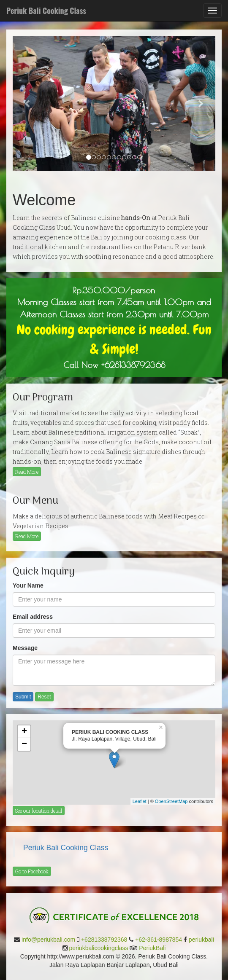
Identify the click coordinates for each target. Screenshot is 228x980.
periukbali (201, 940)
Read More (27, 472)
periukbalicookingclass (99, 948)
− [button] (24, 744)
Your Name (28, 585)
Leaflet (140, 801)
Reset (44, 697)
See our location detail (39, 811)
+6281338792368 (104, 940)
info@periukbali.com (48, 940)
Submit (23, 697)
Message (25, 648)
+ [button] (24, 732)
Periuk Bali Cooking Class (66, 848)
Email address (33, 617)
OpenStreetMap (171, 801)
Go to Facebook (32, 871)
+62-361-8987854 (159, 940)
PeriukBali (152, 948)
